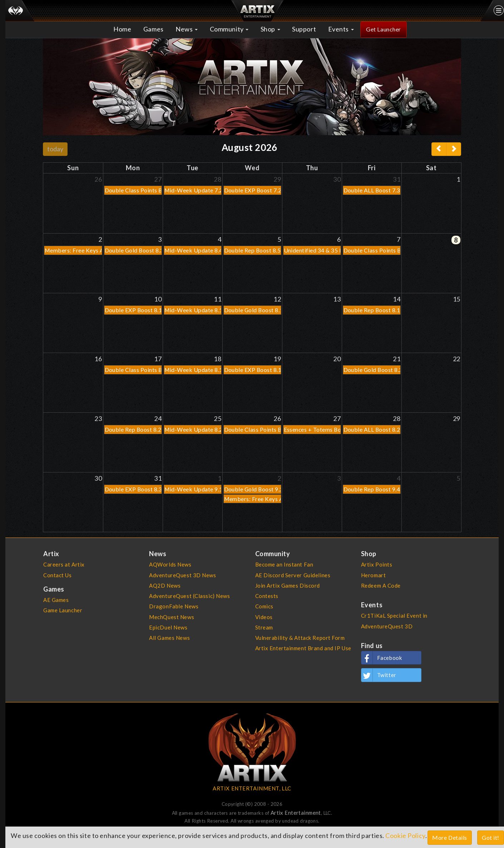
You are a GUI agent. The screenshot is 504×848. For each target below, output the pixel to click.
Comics (264, 606)
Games (154, 29)
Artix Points (377, 564)
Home (122, 29)
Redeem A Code (381, 585)
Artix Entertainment (296, 813)
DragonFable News (174, 606)
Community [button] (229, 29)
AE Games (56, 600)
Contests (267, 596)
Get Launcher (384, 29)
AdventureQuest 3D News (182, 575)
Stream (264, 627)
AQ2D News (165, 585)
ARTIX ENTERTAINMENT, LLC (252, 788)
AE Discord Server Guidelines (293, 575)
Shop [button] (270, 29)
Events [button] (341, 29)
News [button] (187, 29)
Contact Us (58, 575)
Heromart (374, 575)
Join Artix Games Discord (288, 585)
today (55, 149)
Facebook (382, 658)
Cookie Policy (405, 835)
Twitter (379, 675)
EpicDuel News (168, 627)
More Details (450, 837)
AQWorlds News (170, 564)
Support (304, 29)
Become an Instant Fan (284, 564)
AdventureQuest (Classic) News (189, 596)
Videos (264, 617)
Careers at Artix (64, 564)
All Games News (169, 638)
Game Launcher (63, 610)
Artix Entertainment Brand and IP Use (303, 648)
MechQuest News (172, 617)
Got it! (491, 837)
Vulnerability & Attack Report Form (300, 638)
